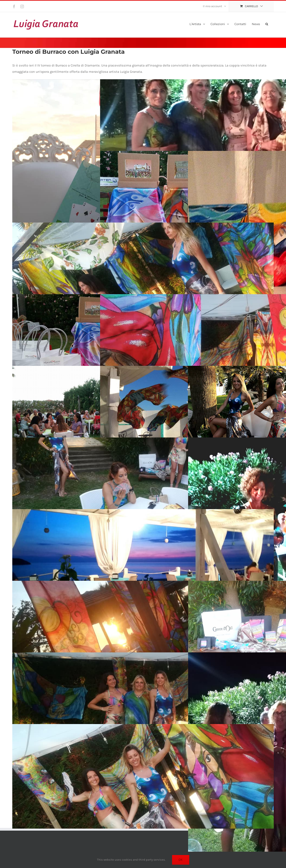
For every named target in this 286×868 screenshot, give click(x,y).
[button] (267, 24)
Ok (181, 860)
